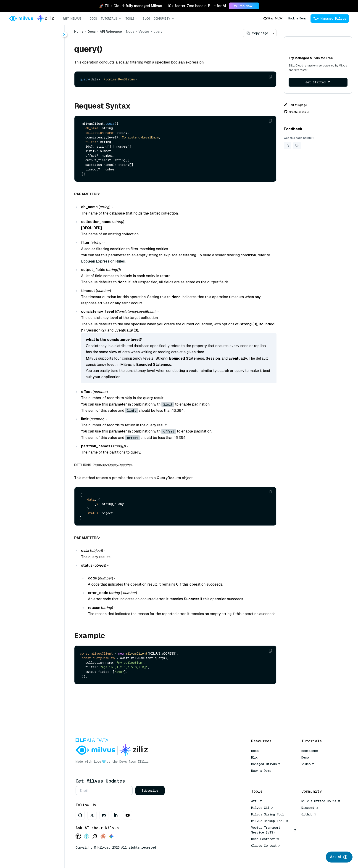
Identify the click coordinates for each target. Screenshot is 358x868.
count (24, 115)
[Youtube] (128, 815)
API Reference (111, 32)
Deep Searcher (265, 839)
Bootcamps (310, 751)
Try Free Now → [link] (244, 6)
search (25, 173)
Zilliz (143, 762)
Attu (257, 801)
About (20, 50)
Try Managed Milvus (330, 19)
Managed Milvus (266, 764)
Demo (305, 757)
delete (25, 124)
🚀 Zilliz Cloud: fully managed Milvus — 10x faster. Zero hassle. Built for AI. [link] (163, 6)
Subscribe (150, 791)
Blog (146, 19)
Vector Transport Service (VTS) (274, 830)
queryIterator (30, 165)
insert (24, 148)
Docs (93, 19)
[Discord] (104, 815)
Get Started (318, 82)
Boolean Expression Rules (103, 261)
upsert (25, 181)
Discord (310, 808)
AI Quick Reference (268, 777)
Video (308, 764)
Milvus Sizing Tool (268, 814)
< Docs (17, 33)
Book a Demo (297, 19)
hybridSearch (30, 140)
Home (79, 32)
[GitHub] (80, 815)
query (24, 157)
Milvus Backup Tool (270, 821)
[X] (92, 815)
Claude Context (266, 846)
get (22, 132)
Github (309, 814)
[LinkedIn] (116, 815)
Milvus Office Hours (321, 801)
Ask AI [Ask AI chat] (339, 857)
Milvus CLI (262, 808)
